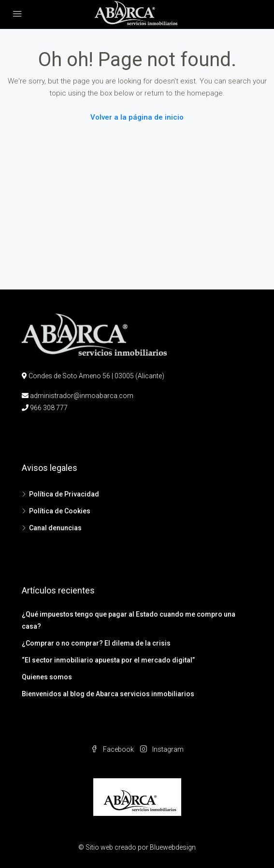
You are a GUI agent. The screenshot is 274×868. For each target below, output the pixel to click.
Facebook (112, 749)
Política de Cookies (60, 511)
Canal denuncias (55, 528)
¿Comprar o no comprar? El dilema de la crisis (96, 643)
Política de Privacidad (64, 494)
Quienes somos (47, 677)
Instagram (162, 749)
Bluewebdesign (173, 847)
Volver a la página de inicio (137, 117)
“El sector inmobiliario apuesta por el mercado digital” (108, 660)
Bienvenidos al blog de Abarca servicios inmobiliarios (108, 694)
